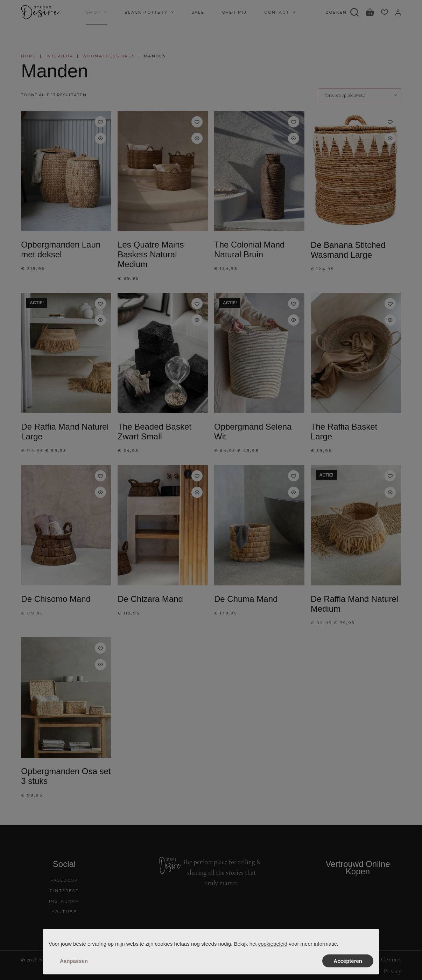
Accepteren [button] (348, 961)
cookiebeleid (273, 944)
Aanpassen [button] (74, 961)
